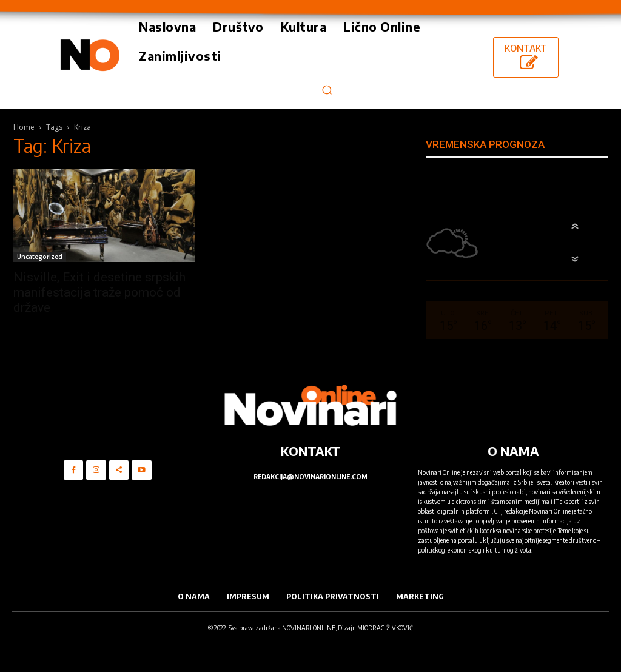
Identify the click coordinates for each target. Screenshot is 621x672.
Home (24, 127)
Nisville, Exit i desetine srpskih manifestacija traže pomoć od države (99, 292)
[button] (327, 89)
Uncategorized (40, 257)
